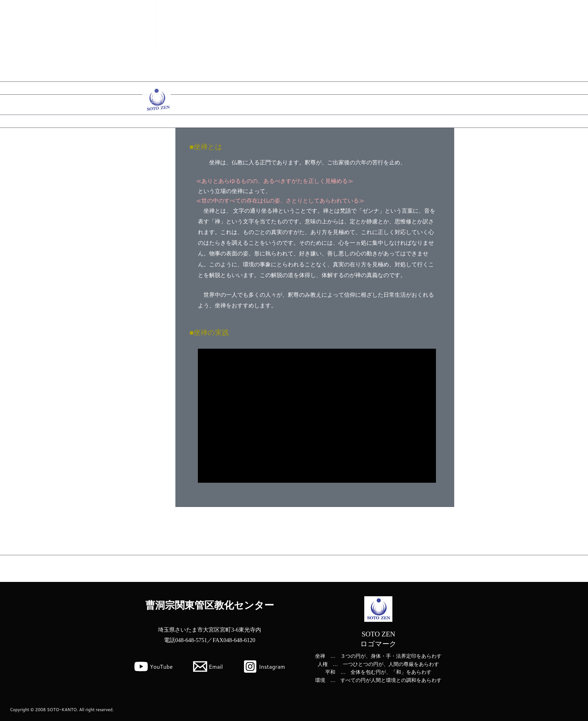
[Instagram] (264, 666)
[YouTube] (153, 666)
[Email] (208, 666)
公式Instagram (523, 10)
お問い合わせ (558, 10)
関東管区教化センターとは (476, 10)
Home (436, 10)
